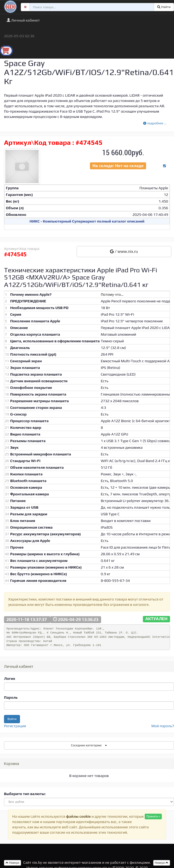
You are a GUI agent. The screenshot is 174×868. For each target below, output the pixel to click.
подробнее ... (155, 123)
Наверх (162, 863)
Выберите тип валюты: (25, 794)
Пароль (11, 697)
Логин (10, 678)
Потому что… (112, 294)
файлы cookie (78, 816)
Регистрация (15, 726)
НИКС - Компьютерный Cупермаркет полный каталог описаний (87, 221)
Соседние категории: (89, 745)
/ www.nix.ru (124, 251)
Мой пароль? (163, 726)
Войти (12, 719)
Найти (164, 7)
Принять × (153, 816)
